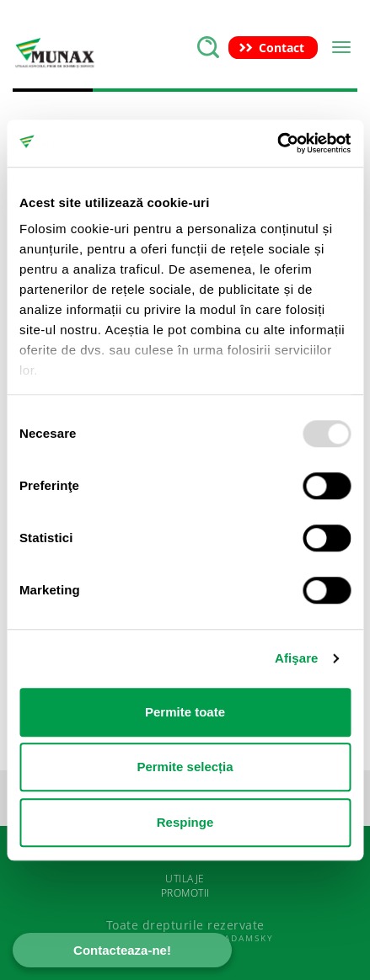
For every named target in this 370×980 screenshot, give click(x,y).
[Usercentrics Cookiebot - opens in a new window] (277, 143)
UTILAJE (185, 879)
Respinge (185, 822)
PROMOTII (185, 893)
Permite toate (185, 712)
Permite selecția (185, 767)
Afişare (297, 658)
